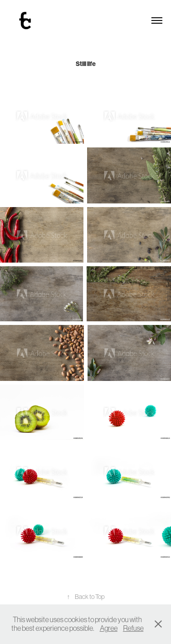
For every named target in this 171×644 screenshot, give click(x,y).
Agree (109, 628)
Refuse (133, 628)
